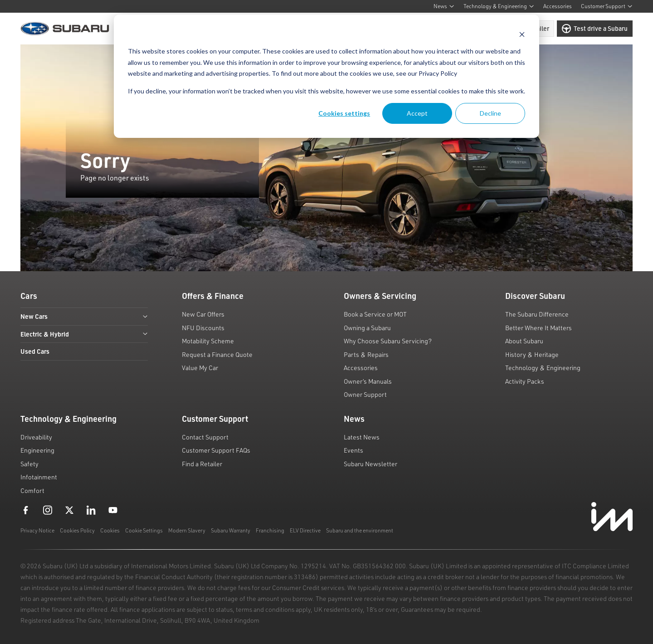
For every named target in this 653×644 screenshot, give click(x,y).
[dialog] (326, 76)
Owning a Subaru (367, 328)
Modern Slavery (187, 530)
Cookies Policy (77, 530)
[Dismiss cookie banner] (522, 34)
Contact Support (205, 437)
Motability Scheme (208, 341)
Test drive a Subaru (595, 29)
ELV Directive (305, 530)
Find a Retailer (202, 464)
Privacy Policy (438, 73)
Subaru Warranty (231, 530)
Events (353, 450)
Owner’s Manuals (368, 381)
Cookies (110, 530)
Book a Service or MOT (375, 314)
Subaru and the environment (360, 530)
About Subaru (524, 341)
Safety (29, 464)
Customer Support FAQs (216, 450)
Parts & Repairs (366, 354)
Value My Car (200, 368)
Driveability (36, 437)
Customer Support (607, 6)
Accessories (558, 6)
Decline (490, 113)
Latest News (362, 437)
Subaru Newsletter (370, 464)
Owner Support (365, 394)
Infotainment (39, 477)
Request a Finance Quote (217, 354)
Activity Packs (525, 381)
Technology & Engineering (499, 6)
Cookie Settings (144, 530)
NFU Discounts (203, 328)
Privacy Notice (37, 530)
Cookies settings (344, 113)
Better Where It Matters (538, 328)
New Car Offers (203, 314)
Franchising (270, 530)
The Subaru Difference (537, 314)
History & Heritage (532, 354)
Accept (417, 113)
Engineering (37, 450)
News (444, 6)
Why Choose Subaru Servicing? (388, 341)
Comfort (32, 490)
